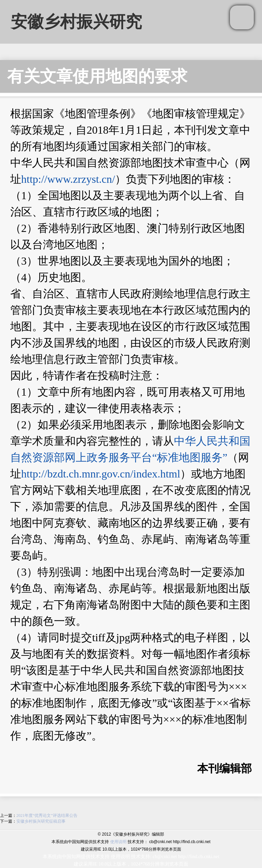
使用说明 (118, 842)
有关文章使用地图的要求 (97, 76)
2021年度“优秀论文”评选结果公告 (47, 815)
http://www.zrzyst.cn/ (68, 179)
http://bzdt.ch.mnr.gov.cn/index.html (101, 474)
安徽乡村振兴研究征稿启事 (41, 821)
